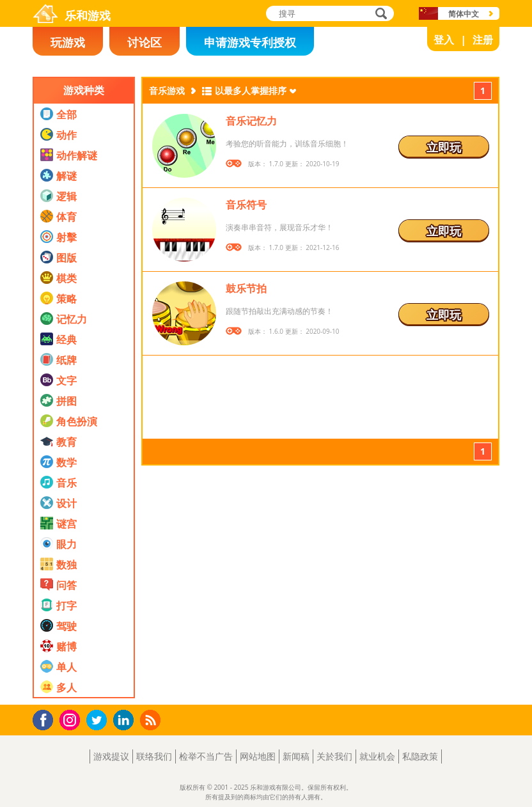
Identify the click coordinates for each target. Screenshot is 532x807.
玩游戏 (68, 42)
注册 (483, 40)
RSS (152, 720)
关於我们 (334, 756)
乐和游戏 (88, 15)
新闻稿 (296, 756)
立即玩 (444, 147)
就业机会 (377, 756)
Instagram (72, 719)
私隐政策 (420, 756)
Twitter (99, 721)
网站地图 (258, 756)
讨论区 (145, 42)
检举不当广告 (206, 756)
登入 (444, 40)
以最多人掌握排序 (251, 90)
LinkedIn (126, 720)
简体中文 (464, 14)
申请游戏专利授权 (250, 42)
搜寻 (379, 14)
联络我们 (154, 756)
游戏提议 (111, 756)
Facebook (46, 718)
